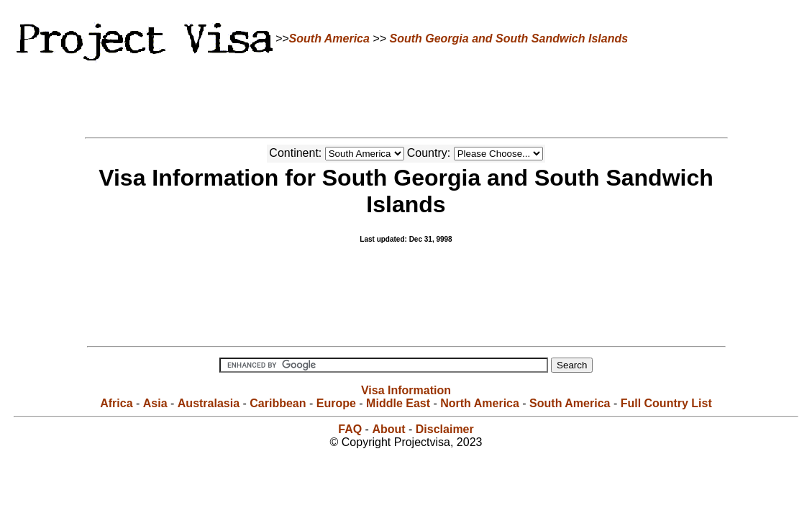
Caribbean (278, 403)
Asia (155, 403)
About (388, 429)
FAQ (350, 429)
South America (329, 38)
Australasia (209, 403)
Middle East (398, 403)
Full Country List (666, 403)
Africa (116, 403)
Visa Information (406, 390)
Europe (336, 403)
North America (480, 403)
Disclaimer (445, 429)
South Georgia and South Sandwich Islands (508, 38)
